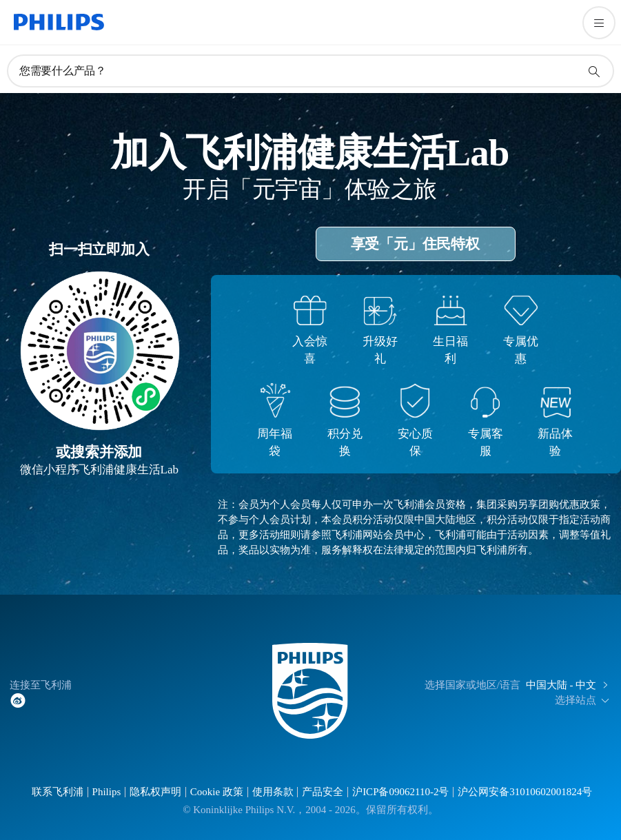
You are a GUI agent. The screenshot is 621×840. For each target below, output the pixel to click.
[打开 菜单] (599, 23)
